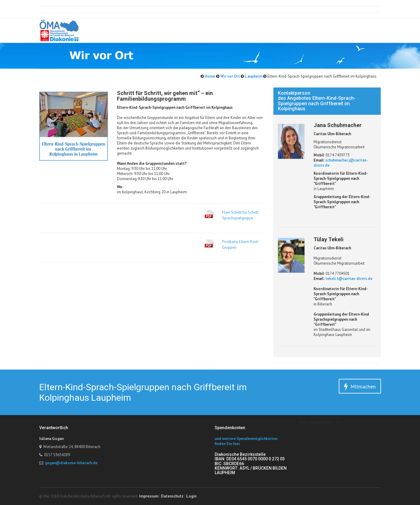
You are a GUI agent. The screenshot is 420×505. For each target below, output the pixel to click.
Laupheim (253, 76)
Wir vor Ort (230, 76)
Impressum (149, 496)
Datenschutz (172, 496)
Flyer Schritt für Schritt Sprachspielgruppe (240, 215)
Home (210, 76)
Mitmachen (360, 387)
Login (191, 496)
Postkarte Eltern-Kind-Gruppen (241, 245)
